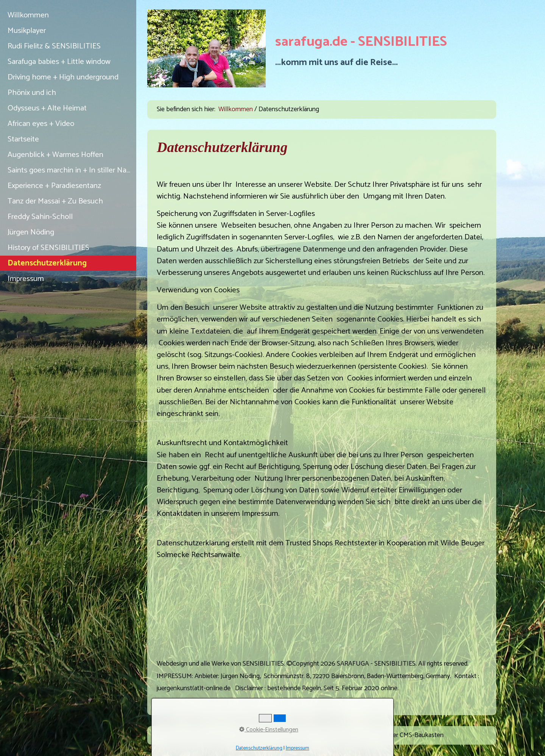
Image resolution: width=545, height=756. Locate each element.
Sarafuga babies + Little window (59, 62)
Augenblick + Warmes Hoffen (55, 155)
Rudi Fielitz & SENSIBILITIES (54, 46)
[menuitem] (68, 15)
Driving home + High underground (63, 77)
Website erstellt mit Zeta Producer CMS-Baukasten (374, 735)
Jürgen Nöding (31, 232)
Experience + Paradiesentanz (54, 186)
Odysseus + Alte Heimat (47, 108)
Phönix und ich (32, 93)
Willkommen (28, 15)
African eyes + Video (41, 124)
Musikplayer (27, 31)
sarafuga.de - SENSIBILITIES (361, 42)
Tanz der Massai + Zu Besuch (55, 201)
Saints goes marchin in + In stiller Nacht (72, 170)
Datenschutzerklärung (47, 263)
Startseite (23, 139)
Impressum (26, 279)
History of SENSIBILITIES (48, 248)
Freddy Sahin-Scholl (40, 217)
